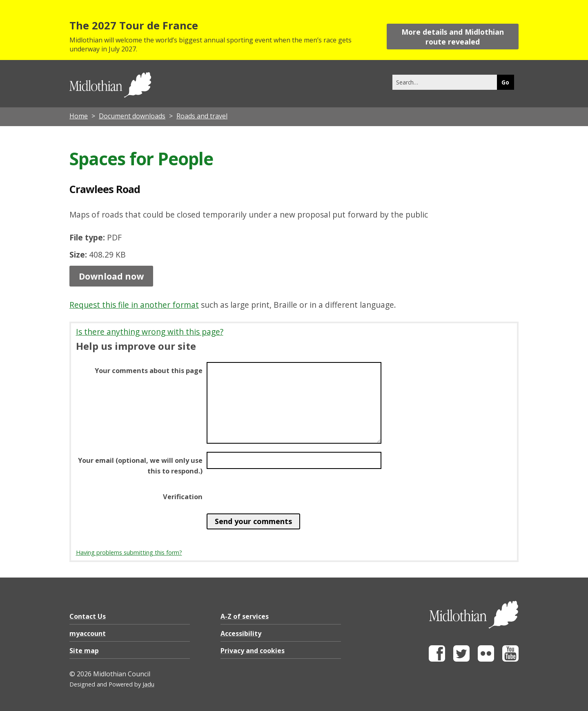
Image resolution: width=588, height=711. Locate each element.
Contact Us (88, 616)
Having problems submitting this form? (129, 552)
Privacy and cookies (253, 651)
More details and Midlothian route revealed (453, 37)
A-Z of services (245, 616)
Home (79, 116)
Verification (183, 497)
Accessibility (241, 633)
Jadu (148, 684)
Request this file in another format (134, 305)
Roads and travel (202, 116)
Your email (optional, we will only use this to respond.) (140, 466)
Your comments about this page (149, 371)
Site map (84, 651)
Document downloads (132, 116)
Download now (111, 276)
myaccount (88, 633)
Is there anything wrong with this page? (150, 332)
